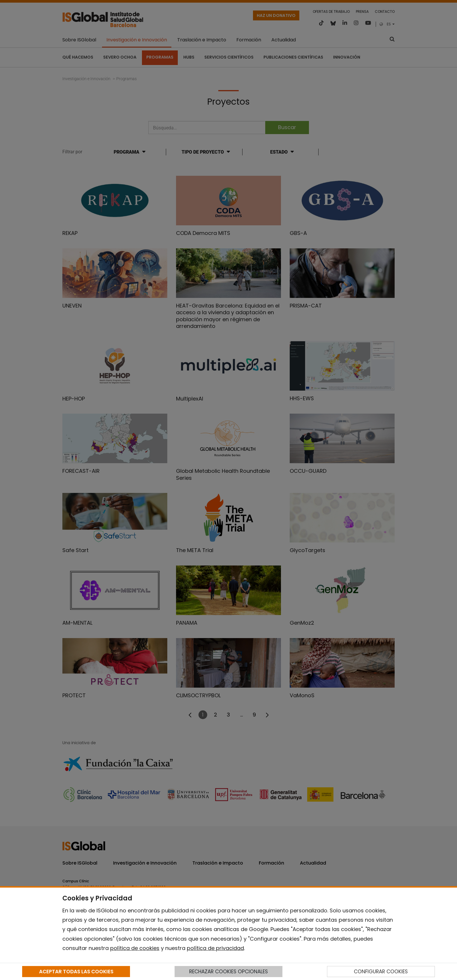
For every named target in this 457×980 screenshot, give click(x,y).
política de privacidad (215, 948)
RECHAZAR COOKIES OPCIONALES (228, 972)
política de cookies (135, 948)
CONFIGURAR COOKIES (381, 972)
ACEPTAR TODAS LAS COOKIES (76, 972)
